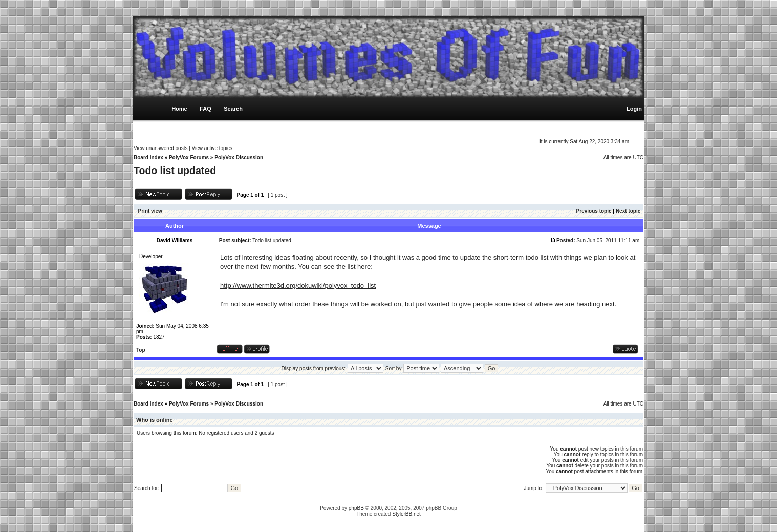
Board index (148, 157)
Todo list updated (175, 171)
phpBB (356, 508)
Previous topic (594, 211)
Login (634, 109)
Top (141, 350)
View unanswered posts (160, 148)
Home (179, 109)
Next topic (628, 211)
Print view (150, 211)
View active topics (212, 148)
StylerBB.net (406, 514)
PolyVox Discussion (239, 157)
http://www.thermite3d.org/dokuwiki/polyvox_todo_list (298, 285)
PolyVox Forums (189, 157)
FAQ (206, 109)
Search (233, 109)
